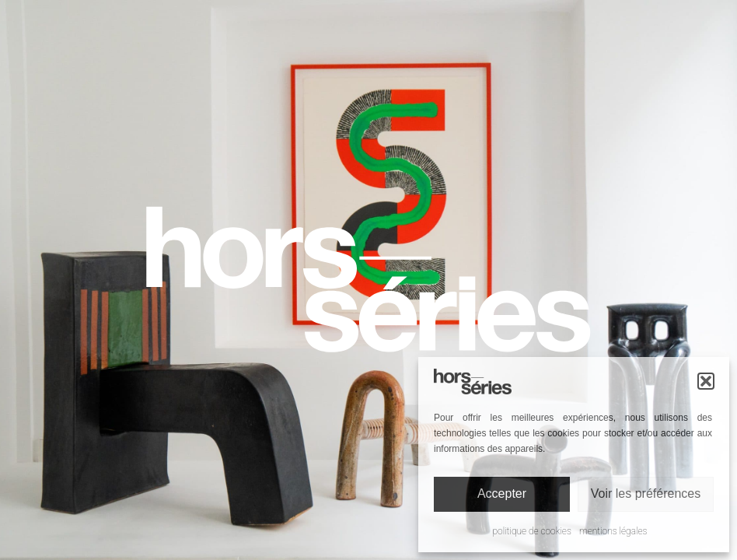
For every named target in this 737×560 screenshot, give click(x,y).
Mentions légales (613, 531)
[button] (706, 381)
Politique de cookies (532, 531)
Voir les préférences (646, 493)
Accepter (502, 493)
